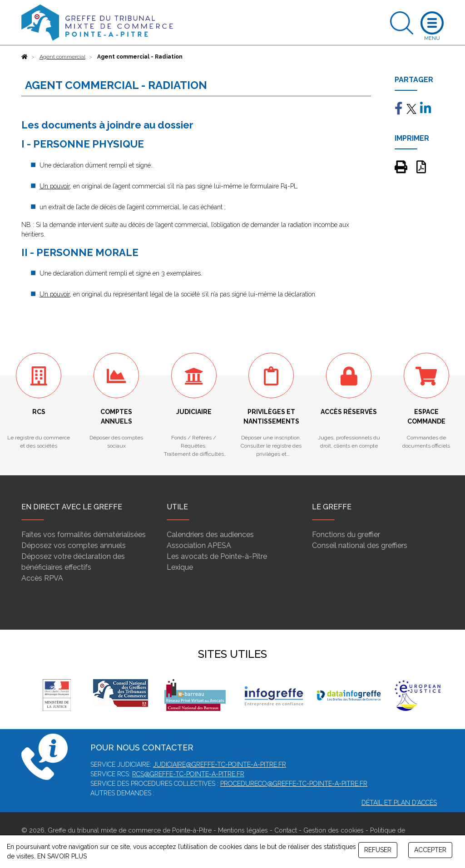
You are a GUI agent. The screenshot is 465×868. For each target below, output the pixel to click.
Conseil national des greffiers (360, 545)
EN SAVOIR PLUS (62, 856)
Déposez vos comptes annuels (74, 545)
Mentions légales (243, 830)
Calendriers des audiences (210, 535)
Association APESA (199, 545)
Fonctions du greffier (346, 535)
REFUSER (378, 850)
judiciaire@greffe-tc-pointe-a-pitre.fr (220, 764)
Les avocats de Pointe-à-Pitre (217, 556)
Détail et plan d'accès (399, 803)
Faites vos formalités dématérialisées (84, 535)
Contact (286, 830)
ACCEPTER (430, 850)
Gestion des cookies (334, 830)
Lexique (180, 567)
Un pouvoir (55, 186)
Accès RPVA (42, 578)
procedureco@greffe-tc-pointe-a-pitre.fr (294, 784)
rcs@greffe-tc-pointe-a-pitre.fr (188, 774)
